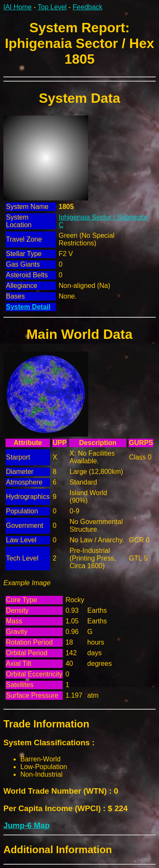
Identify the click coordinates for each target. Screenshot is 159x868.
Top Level (52, 7)
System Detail (28, 307)
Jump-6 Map (26, 825)
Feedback (87, 7)
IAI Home (18, 7)
